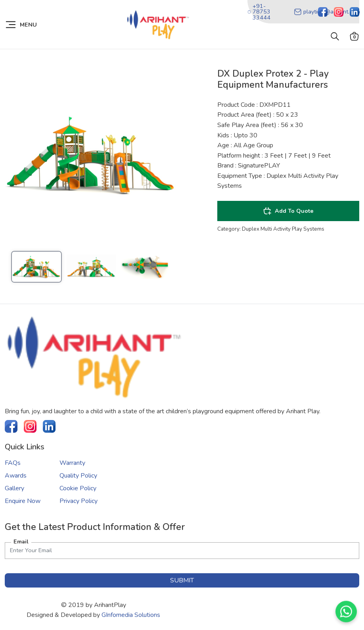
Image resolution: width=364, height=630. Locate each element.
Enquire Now (23, 501)
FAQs (13, 463)
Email (21, 541)
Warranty (72, 463)
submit (182, 580)
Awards (16, 476)
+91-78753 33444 (259, 12)
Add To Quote (288, 211)
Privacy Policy (79, 501)
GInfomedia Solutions (131, 615)
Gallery (14, 488)
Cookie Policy (78, 488)
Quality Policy (78, 476)
